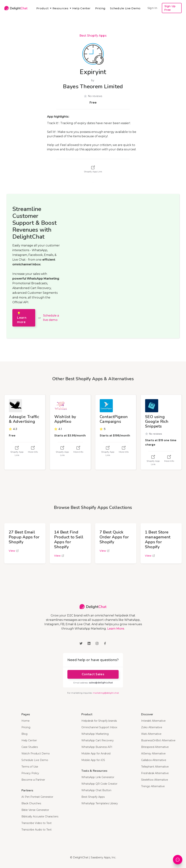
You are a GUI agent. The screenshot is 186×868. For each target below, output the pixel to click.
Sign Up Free (170, 8)
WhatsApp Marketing (95, 734)
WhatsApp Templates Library (100, 803)
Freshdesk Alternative (155, 773)
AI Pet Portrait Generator (37, 797)
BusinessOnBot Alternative (158, 740)
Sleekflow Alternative (155, 780)
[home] (16, 8)
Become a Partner (33, 780)
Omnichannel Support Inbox (99, 727)
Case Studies (30, 747)
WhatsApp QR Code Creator (99, 784)
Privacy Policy (30, 773)
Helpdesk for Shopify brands (99, 721)
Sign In (152, 8)
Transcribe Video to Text (37, 823)
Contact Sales (93, 674)
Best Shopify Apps (93, 36)
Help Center (81, 8)
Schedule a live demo (51, 318)
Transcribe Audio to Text (37, 830)
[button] (42, 8)
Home (26, 721)
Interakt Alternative (153, 721)
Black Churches (31, 803)
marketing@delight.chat (106, 693)
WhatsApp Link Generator (98, 777)
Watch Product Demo (36, 754)
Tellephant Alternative (155, 767)
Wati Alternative (151, 734)
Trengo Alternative (153, 786)
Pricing (100, 8)
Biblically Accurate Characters (40, 816)
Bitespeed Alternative (155, 747)
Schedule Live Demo (125, 8)
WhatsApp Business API (97, 747)
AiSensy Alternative (153, 754)
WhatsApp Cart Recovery (98, 740)
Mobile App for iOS (93, 760)
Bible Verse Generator (35, 810)
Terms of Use (30, 767)
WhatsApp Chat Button (96, 790)
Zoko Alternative (152, 727)
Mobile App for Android (96, 754)
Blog (24, 734)
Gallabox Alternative (154, 760)
